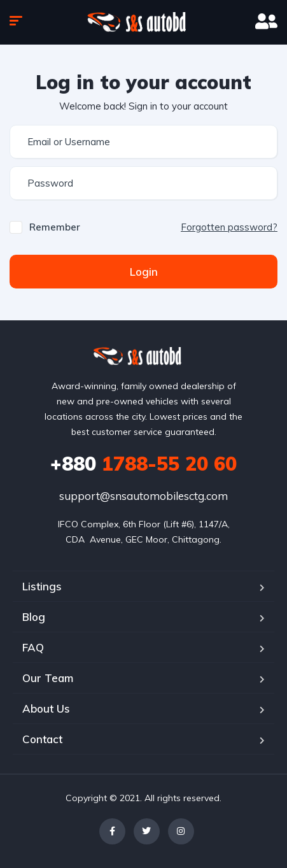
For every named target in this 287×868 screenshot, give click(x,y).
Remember (55, 227)
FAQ (33, 647)
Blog (34, 617)
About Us (46, 708)
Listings (42, 586)
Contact (42, 739)
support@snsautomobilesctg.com (143, 496)
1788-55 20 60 (143, 464)
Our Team (48, 678)
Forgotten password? (229, 227)
